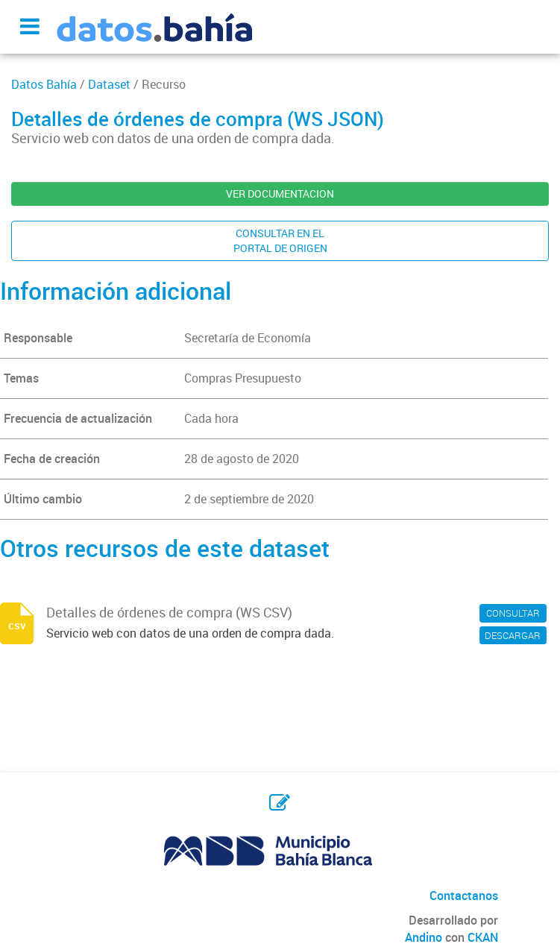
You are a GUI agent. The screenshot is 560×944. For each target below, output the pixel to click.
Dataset (109, 84)
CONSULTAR (513, 613)
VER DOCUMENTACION (280, 193)
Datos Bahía (44, 84)
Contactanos (464, 896)
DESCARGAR (513, 635)
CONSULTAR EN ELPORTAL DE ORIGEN (280, 240)
